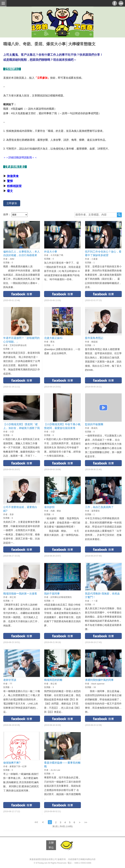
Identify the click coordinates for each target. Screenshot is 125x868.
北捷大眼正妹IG (53, 338)
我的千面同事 (52, 594)
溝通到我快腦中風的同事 (99, 680)
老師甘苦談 (10, 680)
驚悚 (10, 181)
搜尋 (119, 215)
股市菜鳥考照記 (94, 338)
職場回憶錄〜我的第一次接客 (20, 594)
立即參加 (12, 203)
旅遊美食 (13, 176)
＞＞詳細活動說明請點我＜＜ (20, 157)
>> (86, 822)
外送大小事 (51, 252)
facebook (22, 294)
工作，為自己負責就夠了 (99, 507)
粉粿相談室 (14, 186)
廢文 (10, 191)
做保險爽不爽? (12, 763)
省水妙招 (49, 507)
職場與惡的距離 (53, 680)
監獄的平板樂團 (94, 424)
